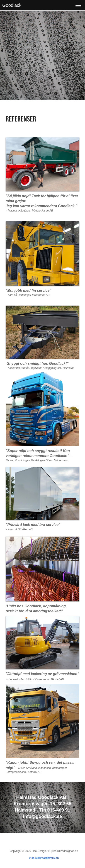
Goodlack (12, 5)
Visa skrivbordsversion (44, 858)
